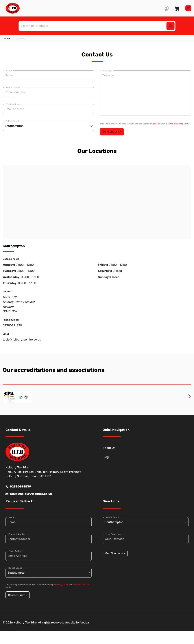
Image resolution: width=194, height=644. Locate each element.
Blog (106, 457)
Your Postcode (113, 534)
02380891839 (12, 325)
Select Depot (12, 121)
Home (7, 38)
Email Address (16, 551)
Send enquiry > (112, 132)
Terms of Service (175, 124)
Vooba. (85, 622)
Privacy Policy (156, 124)
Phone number (13, 87)
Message (107, 71)
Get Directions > (115, 553)
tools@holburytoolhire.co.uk (22, 340)
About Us (109, 448)
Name (9, 71)
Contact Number (17, 534)
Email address (13, 104)
